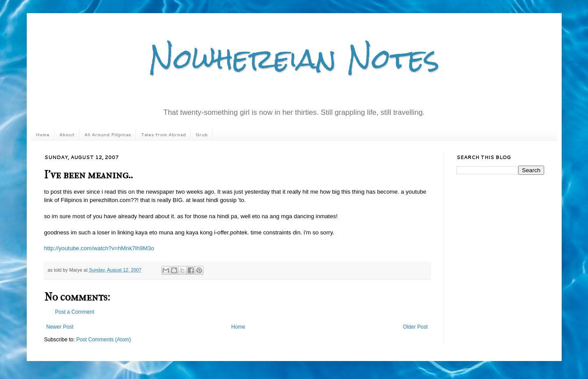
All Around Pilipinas (108, 135)
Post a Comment (75, 312)
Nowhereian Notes (294, 58)
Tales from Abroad (163, 135)
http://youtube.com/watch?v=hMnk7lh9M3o (99, 248)
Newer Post (60, 327)
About (67, 135)
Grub (202, 135)
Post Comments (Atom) (104, 340)
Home (43, 135)
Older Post (415, 327)
